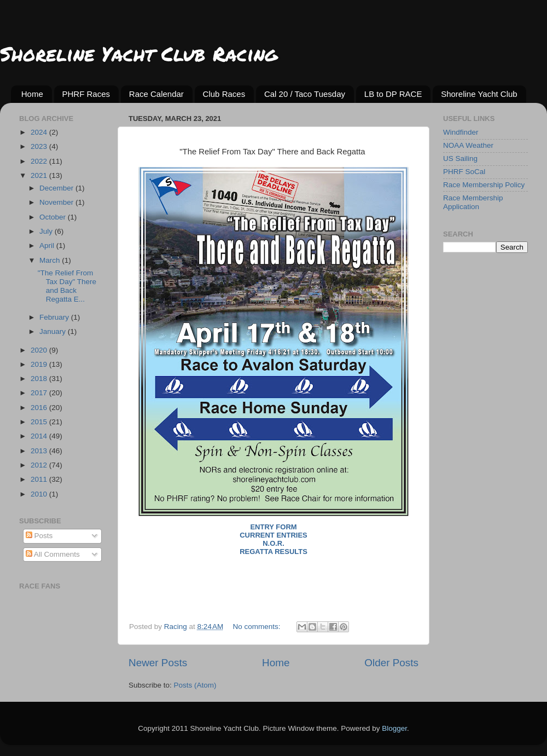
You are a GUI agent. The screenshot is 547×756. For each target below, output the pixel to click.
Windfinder (461, 132)
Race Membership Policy (484, 185)
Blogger (394, 728)
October (54, 217)
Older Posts (391, 663)
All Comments (53, 554)
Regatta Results (273, 552)
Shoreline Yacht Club (479, 94)
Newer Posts (158, 663)
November (57, 202)
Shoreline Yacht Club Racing (139, 53)
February (55, 317)
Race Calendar (156, 94)
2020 (40, 350)
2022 (40, 161)
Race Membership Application (473, 202)
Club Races (224, 94)
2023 (40, 146)
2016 (40, 408)
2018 (40, 379)
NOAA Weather (468, 145)
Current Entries (273, 535)
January (54, 331)
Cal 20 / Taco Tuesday (305, 94)
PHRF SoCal (464, 172)
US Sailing (460, 158)
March (51, 260)
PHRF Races (86, 94)
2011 (40, 479)
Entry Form (273, 527)
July (47, 231)
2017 (40, 393)
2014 (40, 436)
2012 (40, 465)
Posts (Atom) (195, 685)
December (57, 188)
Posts (39, 536)
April (48, 246)
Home (32, 94)
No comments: (258, 627)
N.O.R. (273, 543)
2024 (40, 132)
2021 (40, 175)
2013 (40, 451)
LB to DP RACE (393, 94)
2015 (40, 422)
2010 (40, 494)
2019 (40, 364)
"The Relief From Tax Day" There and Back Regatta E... (67, 286)
